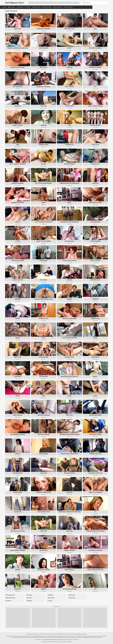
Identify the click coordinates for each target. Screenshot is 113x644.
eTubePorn (29, 600)
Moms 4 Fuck (51, 598)
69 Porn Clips (72, 598)
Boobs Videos (41, 7)
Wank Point (29, 595)
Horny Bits (29, 598)
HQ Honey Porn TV (10, 595)
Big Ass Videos (52, 7)
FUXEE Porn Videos (10, 598)
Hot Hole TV (8, 600)
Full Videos (16, 7)
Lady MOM (50, 595)
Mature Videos (62, 7)
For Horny (50, 600)
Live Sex (9, 7)
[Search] (84, 3)
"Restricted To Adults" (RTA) (51, 639)
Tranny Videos (73, 7)
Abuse (70, 641)
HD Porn (32, 7)
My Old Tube (71, 595)
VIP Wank (25, 7)
